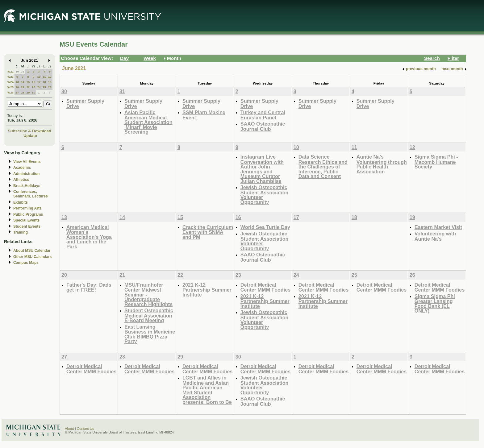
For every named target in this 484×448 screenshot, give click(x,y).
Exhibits (21, 202)
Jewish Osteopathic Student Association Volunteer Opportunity (265, 195)
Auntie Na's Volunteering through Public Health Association (382, 164)
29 (28, 92)
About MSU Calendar (32, 251)
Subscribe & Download (29, 131)
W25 (10, 87)
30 (17, 71)
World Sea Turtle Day (265, 227)
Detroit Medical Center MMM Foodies (265, 287)
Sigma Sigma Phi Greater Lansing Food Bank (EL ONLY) (435, 304)
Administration (26, 174)
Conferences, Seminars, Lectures (31, 194)
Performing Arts (27, 208)
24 (39, 87)
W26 (10, 92)
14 (23, 82)
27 (17, 92)
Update (30, 136)
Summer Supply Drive (85, 104)
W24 (10, 82)
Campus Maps (26, 263)
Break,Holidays (27, 186)
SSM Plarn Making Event (204, 115)
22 (28, 87)
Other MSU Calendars (33, 257)
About (69, 429)
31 (23, 71)
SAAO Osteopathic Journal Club (263, 126)
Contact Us (86, 429)
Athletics (21, 180)
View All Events (27, 162)
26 (50, 87)
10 (39, 77)
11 (44, 77)
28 (23, 92)
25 (44, 87)
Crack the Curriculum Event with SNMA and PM (208, 232)
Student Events (27, 226)
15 (28, 82)
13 (17, 82)
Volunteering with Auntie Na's (435, 236)
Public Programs (28, 214)
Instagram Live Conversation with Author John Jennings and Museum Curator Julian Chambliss (262, 169)
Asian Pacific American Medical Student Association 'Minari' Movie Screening (148, 122)
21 (23, 87)
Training (21, 232)
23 (33, 87)
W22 (10, 71)
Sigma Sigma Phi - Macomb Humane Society (436, 162)
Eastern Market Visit (438, 227)
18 (44, 82)
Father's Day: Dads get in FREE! (89, 287)
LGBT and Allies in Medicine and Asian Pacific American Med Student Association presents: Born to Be (207, 390)
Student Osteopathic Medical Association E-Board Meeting (149, 315)
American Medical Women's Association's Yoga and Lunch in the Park (89, 237)
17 (39, 82)
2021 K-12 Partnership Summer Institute (207, 290)
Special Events (26, 220)
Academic (22, 168)
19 (50, 82)
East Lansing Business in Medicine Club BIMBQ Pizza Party (150, 334)
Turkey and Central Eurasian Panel (263, 115)
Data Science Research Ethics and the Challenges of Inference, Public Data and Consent (323, 166)
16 (33, 82)
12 (50, 77)
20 (17, 87)
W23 (10, 77)
